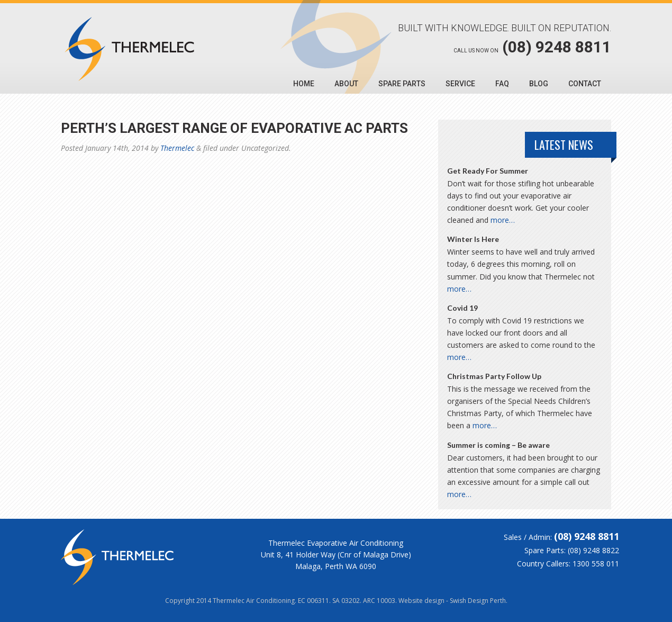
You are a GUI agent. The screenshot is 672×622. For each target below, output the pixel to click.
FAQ (502, 84)
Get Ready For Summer (488, 171)
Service (460, 84)
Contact (585, 84)
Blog (539, 84)
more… (503, 220)
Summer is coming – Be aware (498, 445)
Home (304, 84)
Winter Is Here (473, 239)
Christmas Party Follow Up (494, 376)
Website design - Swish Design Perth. (453, 601)
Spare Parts (402, 84)
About (346, 84)
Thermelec (177, 148)
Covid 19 (462, 308)
